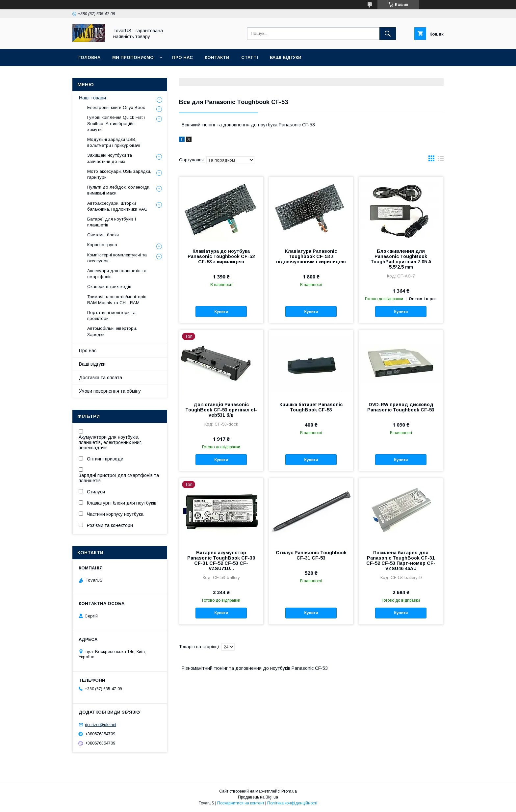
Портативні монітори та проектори (111, 315)
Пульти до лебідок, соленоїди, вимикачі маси (119, 190)
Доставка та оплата (101, 378)
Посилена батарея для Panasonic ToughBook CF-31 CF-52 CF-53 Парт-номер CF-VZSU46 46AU (401, 561)
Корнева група (102, 245)
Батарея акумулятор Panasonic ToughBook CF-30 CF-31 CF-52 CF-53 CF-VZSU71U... (221, 561)
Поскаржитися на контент (241, 803)
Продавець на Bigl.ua (258, 797)
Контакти (217, 57)
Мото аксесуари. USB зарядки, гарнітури (119, 174)
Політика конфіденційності (292, 803)
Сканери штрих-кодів (109, 287)
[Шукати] (388, 34)
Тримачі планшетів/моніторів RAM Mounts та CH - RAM (117, 300)
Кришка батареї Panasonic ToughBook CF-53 (311, 407)
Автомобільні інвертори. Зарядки (112, 331)
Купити (221, 312)
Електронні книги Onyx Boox (116, 107)
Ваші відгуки (286, 57)
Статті (250, 57)
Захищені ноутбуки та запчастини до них (110, 158)
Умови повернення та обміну (110, 391)
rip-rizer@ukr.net (101, 725)
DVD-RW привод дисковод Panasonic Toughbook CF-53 (401, 407)
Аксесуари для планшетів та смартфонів (117, 274)
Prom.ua (289, 791)
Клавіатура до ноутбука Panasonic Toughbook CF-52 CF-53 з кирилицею (221, 256)
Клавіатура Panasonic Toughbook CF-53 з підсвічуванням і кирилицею (311, 256)
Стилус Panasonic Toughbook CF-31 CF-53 (311, 555)
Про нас (182, 57)
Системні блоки (103, 235)
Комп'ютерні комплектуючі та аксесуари (117, 258)
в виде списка (441, 160)
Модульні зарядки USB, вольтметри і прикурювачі (114, 142)
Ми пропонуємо (133, 57)
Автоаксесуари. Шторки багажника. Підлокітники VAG (117, 206)
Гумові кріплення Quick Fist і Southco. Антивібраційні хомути (116, 123)
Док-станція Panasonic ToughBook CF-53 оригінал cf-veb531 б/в (221, 410)
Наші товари (92, 98)
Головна (89, 57)
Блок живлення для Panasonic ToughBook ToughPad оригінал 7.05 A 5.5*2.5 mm (401, 259)
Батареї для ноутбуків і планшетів (112, 222)
